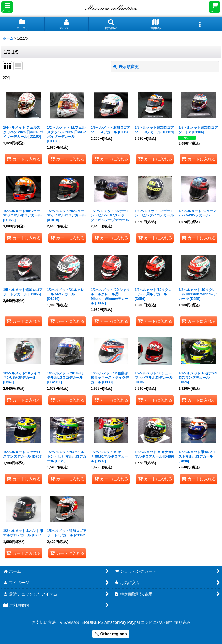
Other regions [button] (111, 634)
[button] (7, 7)
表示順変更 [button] (126, 67)
